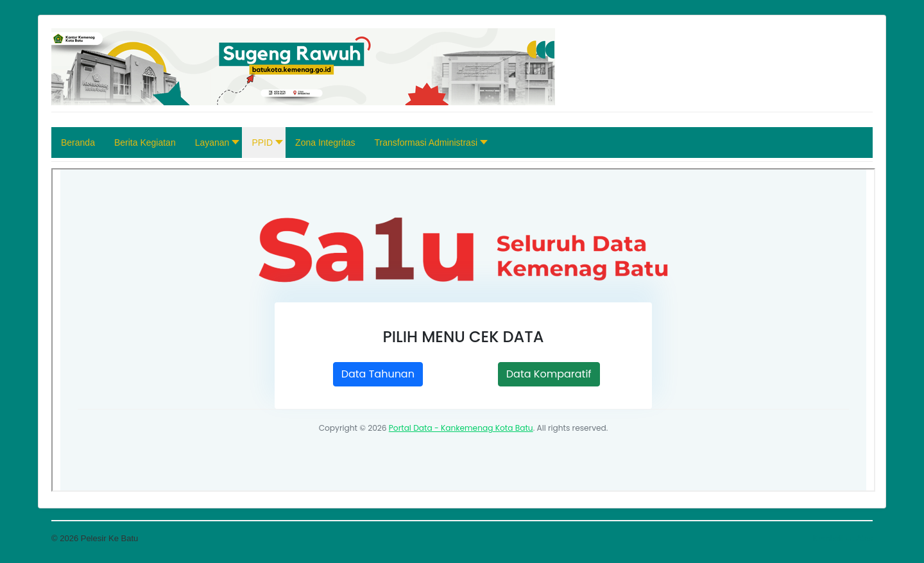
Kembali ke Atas (843, 538)
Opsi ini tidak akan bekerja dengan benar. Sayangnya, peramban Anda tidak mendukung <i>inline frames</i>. (463, 330)
